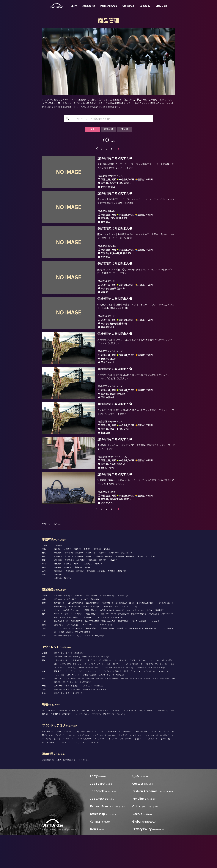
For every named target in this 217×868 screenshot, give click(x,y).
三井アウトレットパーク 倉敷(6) (66, 719)
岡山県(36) (78, 597)
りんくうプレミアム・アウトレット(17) (69, 711)
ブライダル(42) (65, 775)
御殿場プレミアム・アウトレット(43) (68, 704)
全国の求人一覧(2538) (62, 611)
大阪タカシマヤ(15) (108, 647)
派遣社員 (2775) (48, 793)
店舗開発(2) (67, 747)
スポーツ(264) (112, 772)
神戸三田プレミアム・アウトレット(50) (136, 711)
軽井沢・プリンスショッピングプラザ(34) (139, 704)
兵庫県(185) (92, 593)
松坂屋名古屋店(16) (90, 643)
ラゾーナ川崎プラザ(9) (91, 640)
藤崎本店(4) (95, 632)
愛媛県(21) (78, 600)
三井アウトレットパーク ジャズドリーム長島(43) (103, 704)
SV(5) (93, 743)
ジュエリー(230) (135, 768)
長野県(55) (109, 589)
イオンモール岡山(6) (139, 654)
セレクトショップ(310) (90, 765)
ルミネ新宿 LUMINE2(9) (145, 636)
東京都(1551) (114, 586)
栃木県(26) (69, 586)
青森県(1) (58, 582)
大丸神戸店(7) (89, 650)
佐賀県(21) (70, 604)
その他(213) (121, 747)
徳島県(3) (58, 600)
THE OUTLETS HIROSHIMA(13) (92, 719)
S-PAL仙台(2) (83, 632)
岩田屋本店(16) (78, 661)
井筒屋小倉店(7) (92, 661)
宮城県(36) (78, 582)
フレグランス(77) (99, 768)
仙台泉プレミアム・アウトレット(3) (96, 690)
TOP (44, 557)
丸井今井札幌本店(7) (108, 629)
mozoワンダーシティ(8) (136, 643)
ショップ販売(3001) (50, 743)
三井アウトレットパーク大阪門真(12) (77, 715)
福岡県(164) (59, 604)
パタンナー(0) (116, 743)
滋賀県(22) (58, 593)
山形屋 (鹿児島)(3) (136, 661)
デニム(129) (60, 768)
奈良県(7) (103, 593)
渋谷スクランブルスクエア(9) (126, 640)
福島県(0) (107, 582)
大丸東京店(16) (107, 636)
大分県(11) (101, 604)
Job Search (89, 8)
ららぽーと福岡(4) (66, 665)
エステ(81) (112, 768)
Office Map (128, 8)
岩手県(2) (67, 582)
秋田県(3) (88, 582)
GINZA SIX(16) (107, 640)
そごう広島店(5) (77, 654)
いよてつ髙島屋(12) (73, 658)
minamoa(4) (154, 654)
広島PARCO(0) (123, 654)
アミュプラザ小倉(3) (62, 661)
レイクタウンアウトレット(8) (99, 697)
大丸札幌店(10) (92, 629)
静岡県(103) (131, 589)
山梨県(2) (99, 589)
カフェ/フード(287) (81, 775)
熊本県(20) (91, 604)
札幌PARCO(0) (123, 629)
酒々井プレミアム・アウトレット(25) (154, 697)
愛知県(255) (142, 589)
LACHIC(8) (120, 643)
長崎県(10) (80, 604)
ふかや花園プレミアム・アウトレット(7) (119, 701)
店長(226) (85, 743)
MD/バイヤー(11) (130, 743)
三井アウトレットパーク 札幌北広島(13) (69, 686)
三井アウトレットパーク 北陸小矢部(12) (81, 708)
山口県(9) (98, 597)
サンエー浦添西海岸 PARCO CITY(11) (68, 669)
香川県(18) (68, 600)
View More (162, 8)
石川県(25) (79, 589)
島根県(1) (67, 597)
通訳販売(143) (108, 747)
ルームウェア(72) (150, 772)
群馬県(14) (79, 586)
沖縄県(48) (58, 607)
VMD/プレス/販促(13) (147, 743)
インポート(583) (125, 765)
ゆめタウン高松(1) (106, 658)
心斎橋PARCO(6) (117, 650)
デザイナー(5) (103, 743)
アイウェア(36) (68, 772)
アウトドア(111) (126, 772)
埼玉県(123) (90, 586)
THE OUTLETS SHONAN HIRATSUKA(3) (151, 701)
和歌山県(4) (113, 593)
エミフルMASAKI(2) (90, 658)
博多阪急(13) (122, 661)
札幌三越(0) (79, 629)
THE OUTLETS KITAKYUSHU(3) (94, 722)
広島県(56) (88, 597)
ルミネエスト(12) (163, 636)
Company (145, 8)
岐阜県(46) (120, 589)
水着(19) (138, 772)
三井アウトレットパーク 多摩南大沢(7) (69, 693)
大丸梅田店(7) (154, 647)
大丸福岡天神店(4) (108, 661)
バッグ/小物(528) (163, 768)
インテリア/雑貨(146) (84, 772)
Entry (74, 8)
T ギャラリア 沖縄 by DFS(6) (94, 669)
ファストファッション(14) (160, 765)
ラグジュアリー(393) (109, 765)
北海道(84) (58, 578)
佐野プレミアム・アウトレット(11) (73, 697)
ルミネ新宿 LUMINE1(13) (125, 636)
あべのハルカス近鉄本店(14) (70, 650)
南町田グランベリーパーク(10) (90, 701)
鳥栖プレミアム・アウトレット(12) (67, 722)
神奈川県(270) (126, 586)
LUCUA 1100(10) (103, 650)
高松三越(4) (59, 658)
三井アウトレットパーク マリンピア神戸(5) (102, 711)
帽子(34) (57, 772)
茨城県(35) (58, 586)
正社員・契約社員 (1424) (66, 793)
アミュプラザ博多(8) (83, 665)
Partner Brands (109, 8)
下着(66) (162, 772)
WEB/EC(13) (96, 747)
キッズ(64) (123, 768)
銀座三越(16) (59, 636)
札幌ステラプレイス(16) (63, 629)
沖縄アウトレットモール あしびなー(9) (69, 726)
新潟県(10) (58, 589)
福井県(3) (89, 589)
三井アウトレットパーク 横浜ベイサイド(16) (130, 693)
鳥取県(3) (58, 597)
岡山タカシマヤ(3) (61, 654)
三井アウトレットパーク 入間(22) (125, 697)
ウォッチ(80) (149, 768)
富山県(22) (69, 589)
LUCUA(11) (58, 647)
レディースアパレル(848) (51, 765)
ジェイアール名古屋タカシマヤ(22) (67, 643)
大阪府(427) (81, 593)
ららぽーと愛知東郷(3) (156, 643)
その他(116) (95, 775)
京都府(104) (69, 593)
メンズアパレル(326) (71, 765)
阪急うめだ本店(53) (139, 647)
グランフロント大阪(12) (74, 647)
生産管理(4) (55, 747)
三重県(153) (154, 589)
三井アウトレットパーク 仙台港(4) (67, 690)
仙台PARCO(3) (59, 632)
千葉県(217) (102, 586)
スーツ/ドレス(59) (141, 765)
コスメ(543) (71, 768)
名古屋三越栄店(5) (107, 643)
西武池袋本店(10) (93, 636)
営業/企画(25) (163, 743)
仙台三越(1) (72, 632)
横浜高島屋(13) (74, 640)
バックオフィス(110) (81, 747)
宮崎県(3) (111, 604)
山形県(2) (97, 582)
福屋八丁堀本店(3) (92, 654)
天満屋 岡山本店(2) (108, 654)
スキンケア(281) (84, 768)
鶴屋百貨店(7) (150, 661)
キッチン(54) (100, 772)
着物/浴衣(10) (52, 775)
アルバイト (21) (83, 793)
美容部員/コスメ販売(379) (69, 743)
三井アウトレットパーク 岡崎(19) (111, 708)
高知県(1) (89, 600)
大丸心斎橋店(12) (92, 647)
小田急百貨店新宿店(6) (75, 636)
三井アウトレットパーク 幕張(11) (98, 693)
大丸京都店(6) (123, 647)
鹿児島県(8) (122, 604)
